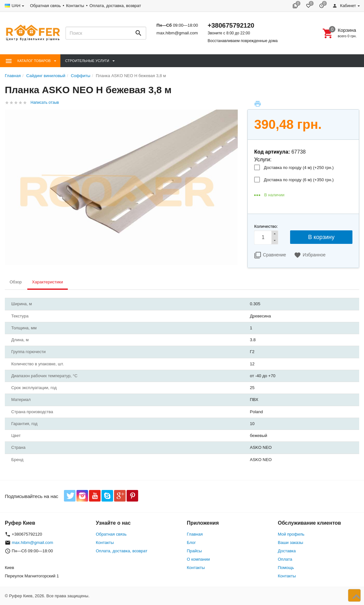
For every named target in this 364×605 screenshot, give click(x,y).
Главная (195, 534)
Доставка (287, 551)
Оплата (285, 559)
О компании (199, 559)
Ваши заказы (291, 543)
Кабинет (344, 6)
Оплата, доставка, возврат (115, 6)
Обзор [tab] (16, 282)
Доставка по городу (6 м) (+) (299, 180)
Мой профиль (291, 534)
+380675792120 (231, 25)
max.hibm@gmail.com (177, 33)
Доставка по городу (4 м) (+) (299, 168)
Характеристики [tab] (48, 282)
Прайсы (195, 551)
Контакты (75, 6)
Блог (191, 543)
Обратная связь (45, 6)
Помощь (286, 568)
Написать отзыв (45, 102)
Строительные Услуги (87, 61)
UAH (16, 6)
